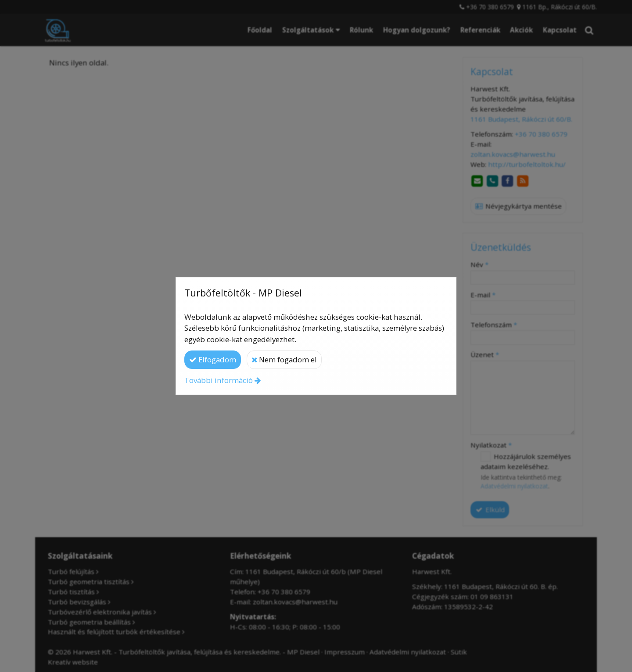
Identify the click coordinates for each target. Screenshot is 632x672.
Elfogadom (213, 359)
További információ (219, 380)
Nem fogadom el (284, 359)
